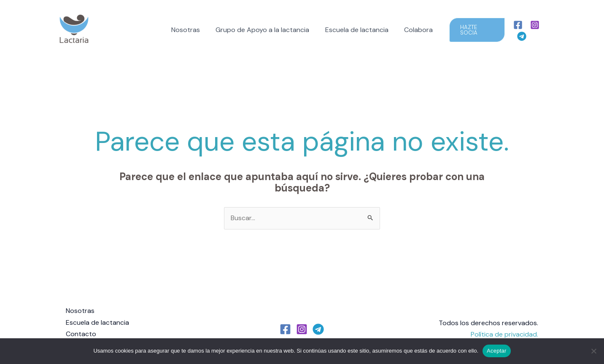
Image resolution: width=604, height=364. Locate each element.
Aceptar (497, 351)
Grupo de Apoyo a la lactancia (264, 30)
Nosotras (189, 30)
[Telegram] (550, 30)
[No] (593, 351)
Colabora (415, 30)
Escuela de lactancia (356, 30)
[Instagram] (534, 30)
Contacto (81, 334)
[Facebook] (517, 30)
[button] (473, 30)
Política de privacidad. (504, 334)
